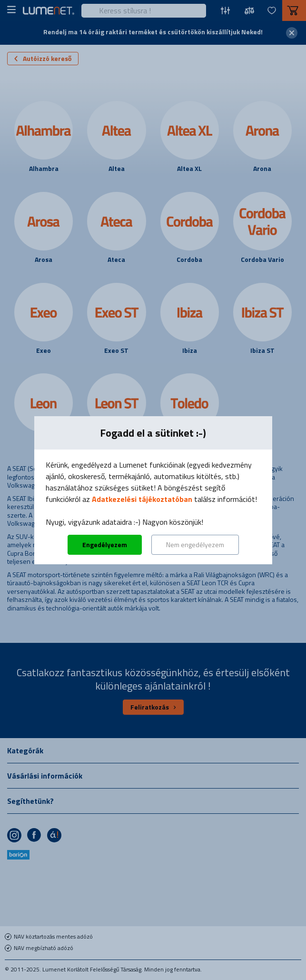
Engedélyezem (105, 545)
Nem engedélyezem (195, 545)
